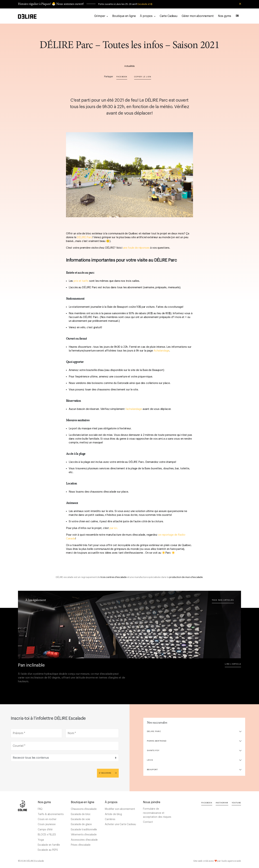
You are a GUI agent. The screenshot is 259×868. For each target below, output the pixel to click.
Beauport (152, 770)
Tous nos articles (223, 600)
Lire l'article (233, 664)
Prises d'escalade (81, 845)
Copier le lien (143, 77)
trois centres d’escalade (114, 577)
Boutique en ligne (124, 16)
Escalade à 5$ (145, 4)
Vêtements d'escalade (84, 835)
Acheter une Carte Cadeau (120, 824)
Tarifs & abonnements (51, 814)
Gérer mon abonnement (198, 16)
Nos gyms (225, 16)
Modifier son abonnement (120, 809)
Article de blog (113, 814)
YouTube (236, 803)
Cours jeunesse (47, 824)
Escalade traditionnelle (84, 830)
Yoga (41, 840)
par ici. (114, 528)
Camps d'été (45, 830)
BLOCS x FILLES (47, 835)
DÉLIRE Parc (84, 237)
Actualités (130, 66)
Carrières (110, 819)
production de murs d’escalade (186, 577)
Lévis (150, 760)
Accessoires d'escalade (84, 840)
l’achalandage (134, 409)
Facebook (122, 77)
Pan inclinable (31, 665)
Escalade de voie (80, 819)
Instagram (222, 803)
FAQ (40, 809)
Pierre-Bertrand (157, 741)
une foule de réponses (136, 248)
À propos (148, 16)
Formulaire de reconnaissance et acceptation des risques (157, 813)
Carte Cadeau (169, 16)
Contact (148, 822)
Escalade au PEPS (48, 850)
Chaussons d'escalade (84, 809)
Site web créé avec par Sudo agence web (217, 861)
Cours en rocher (47, 819)
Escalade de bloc (81, 814)
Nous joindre (152, 802)
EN (237, 16)
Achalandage (161, 351)
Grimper (101, 16)
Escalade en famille (49, 845)
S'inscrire (108, 773)
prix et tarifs (81, 281)
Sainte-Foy (153, 751)
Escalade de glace (81, 824)
